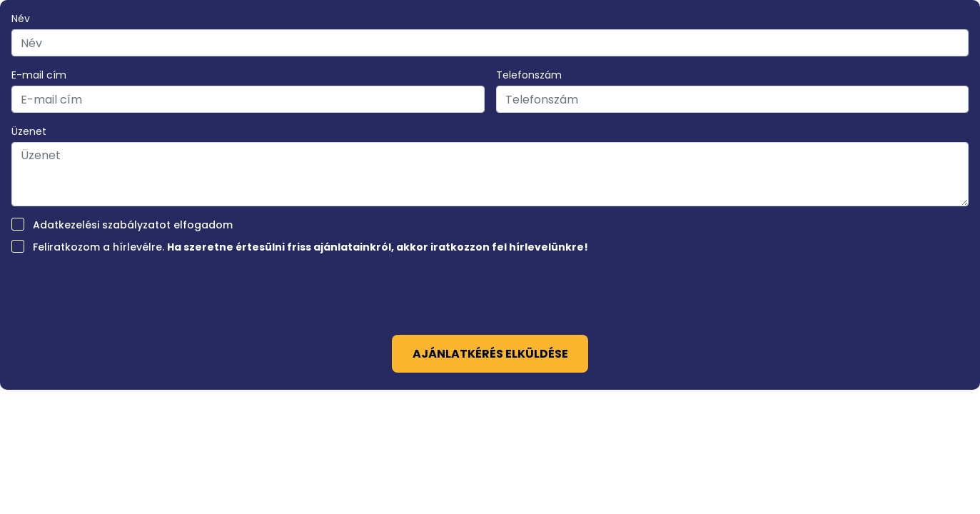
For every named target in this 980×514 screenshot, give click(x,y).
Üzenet (29, 131)
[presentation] (490, 290)
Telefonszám (529, 75)
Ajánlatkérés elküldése (490, 354)
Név (21, 19)
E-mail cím (39, 75)
